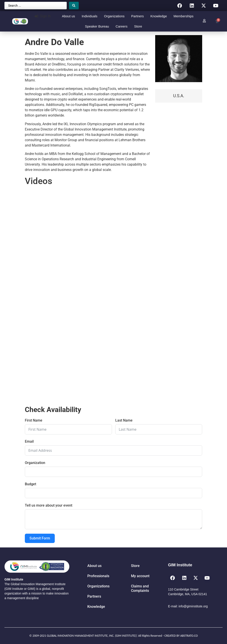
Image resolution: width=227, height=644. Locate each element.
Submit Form (40, 538)
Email (29, 441)
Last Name (124, 420)
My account (140, 576)
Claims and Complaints (140, 588)
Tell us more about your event (49, 505)
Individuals (89, 16)
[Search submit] (74, 6)
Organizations (114, 16)
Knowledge (159, 16)
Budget (30, 484)
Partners (138, 16)
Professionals (98, 576)
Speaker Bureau (97, 26)
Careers (122, 26)
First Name (34, 420)
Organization (35, 463)
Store (138, 26)
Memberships (184, 16)
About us (68, 16)
